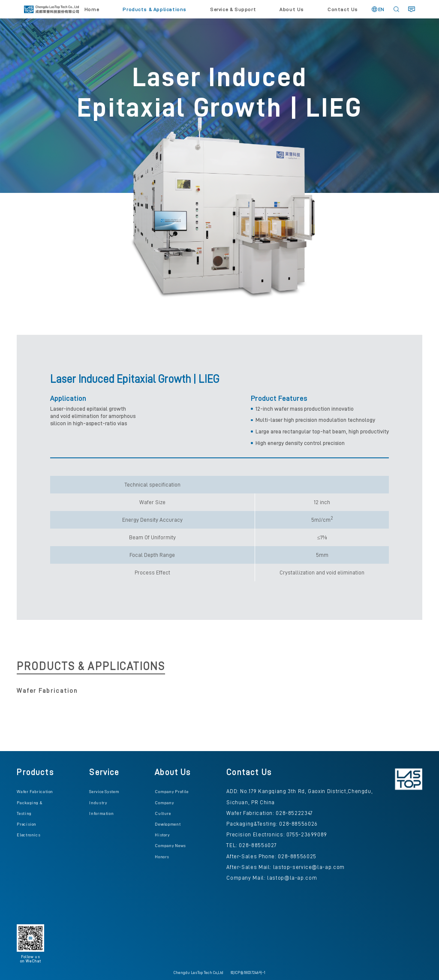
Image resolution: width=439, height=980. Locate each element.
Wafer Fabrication (35, 792)
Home (92, 9)
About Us (292, 9)
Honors (162, 857)
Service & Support (233, 9)
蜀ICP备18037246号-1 (248, 973)
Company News (170, 846)
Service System (104, 792)
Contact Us (343, 9)
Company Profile (171, 792)
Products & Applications (155, 9)
